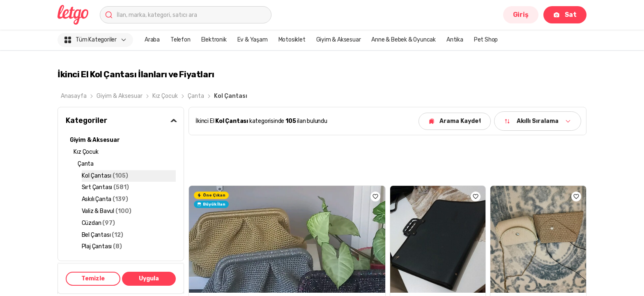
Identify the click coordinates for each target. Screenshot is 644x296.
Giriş (521, 15)
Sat (565, 15)
